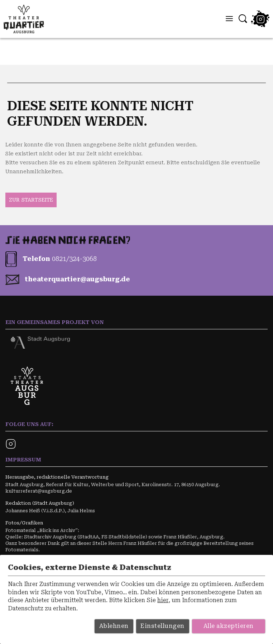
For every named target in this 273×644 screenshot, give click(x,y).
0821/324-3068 (74, 259)
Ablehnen (114, 626)
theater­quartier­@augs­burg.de (78, 279)
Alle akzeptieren (229, 626)
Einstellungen (162, 626)
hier (163, 600)
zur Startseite (31, 200)
